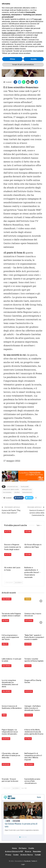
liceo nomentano (7, 492)
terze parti (38, 818)
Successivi (18, 583)
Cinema (28, 599)
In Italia (5, 620)
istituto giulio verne (27, 490)
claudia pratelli (25, 487)
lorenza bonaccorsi (27, 492)
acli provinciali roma (13, 487)
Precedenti (9, 583)
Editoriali (29, 620)
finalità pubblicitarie (9, 832)
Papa (4, 715)
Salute (5, 644)
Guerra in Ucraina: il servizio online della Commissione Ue (37, 513)
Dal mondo (7, 599)
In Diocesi (29, 691)
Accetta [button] (34, 858)
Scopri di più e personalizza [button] (23, 863)
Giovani (28, 531)
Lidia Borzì (17, 492)
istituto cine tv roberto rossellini (11, 490)
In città (8, 531)
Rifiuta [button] (12, 858)
